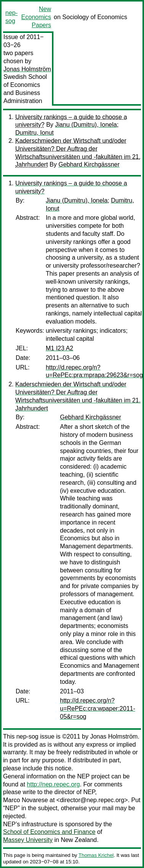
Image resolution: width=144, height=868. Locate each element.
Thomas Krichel (96, 855)
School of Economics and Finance (49, 832)
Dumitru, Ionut (34, 133)
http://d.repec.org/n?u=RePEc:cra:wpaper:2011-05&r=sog (98, 709)
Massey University (28, 840)
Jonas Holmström (27, 69)
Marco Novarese (25, 800)
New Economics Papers (36, 17)
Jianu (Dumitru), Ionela (86, 125)
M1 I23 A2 (60, 348)
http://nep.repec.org (53, 784)
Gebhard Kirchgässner (89, 164)
